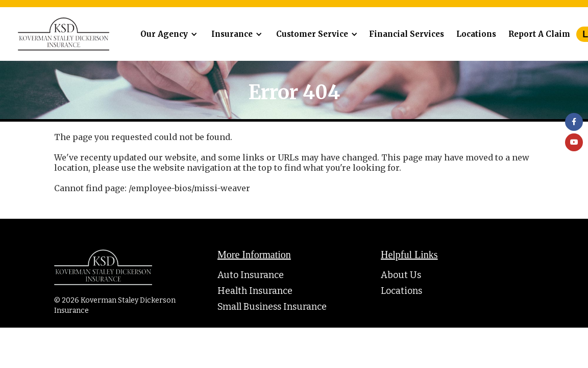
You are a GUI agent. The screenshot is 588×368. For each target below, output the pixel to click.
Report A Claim (539, 34)
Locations (476, 34)
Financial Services (407, 34)
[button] (167, 34)
